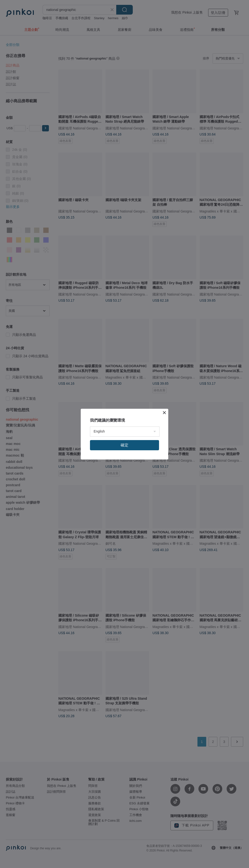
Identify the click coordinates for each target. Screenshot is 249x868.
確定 (124, 445)
